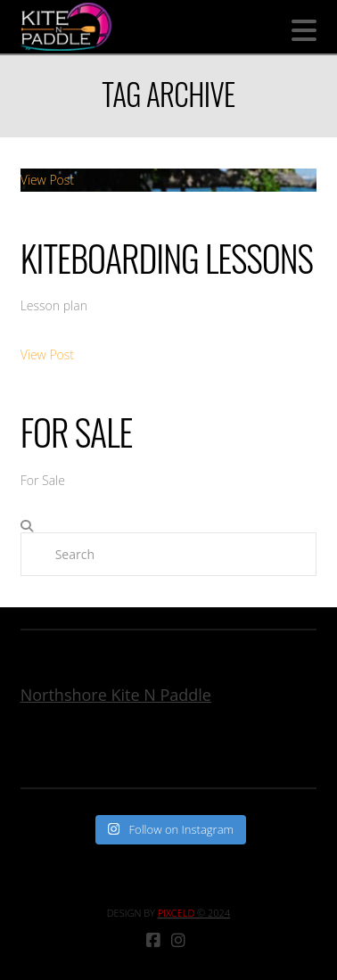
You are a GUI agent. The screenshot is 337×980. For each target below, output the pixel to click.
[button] (304, 30)
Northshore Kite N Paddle (116, 695)
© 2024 (194, 913)
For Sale (77, 432)
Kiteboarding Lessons (167, 258)
